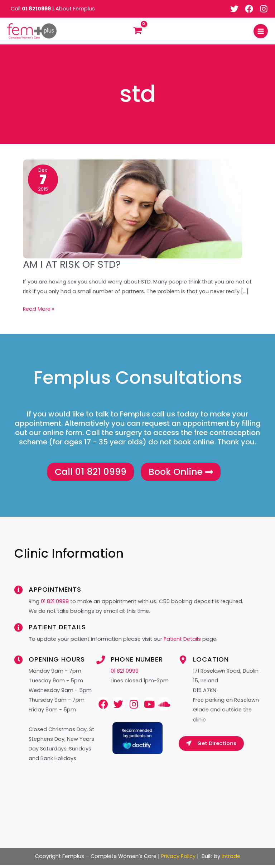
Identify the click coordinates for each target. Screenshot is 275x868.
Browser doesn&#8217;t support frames (137, 787)
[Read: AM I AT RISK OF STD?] (132, 211)
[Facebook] (249, 9)
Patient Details (183, 642)
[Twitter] (234, 9)
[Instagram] (264, 9)
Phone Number (137, 662)
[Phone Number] (101, 663)
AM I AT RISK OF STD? (72, 266)
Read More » (39, 311)
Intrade (231, 859)
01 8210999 (36, 9)
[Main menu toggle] (261, 32)
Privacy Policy (178, 859)
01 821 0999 (55, 605)
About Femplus (75, 9)
